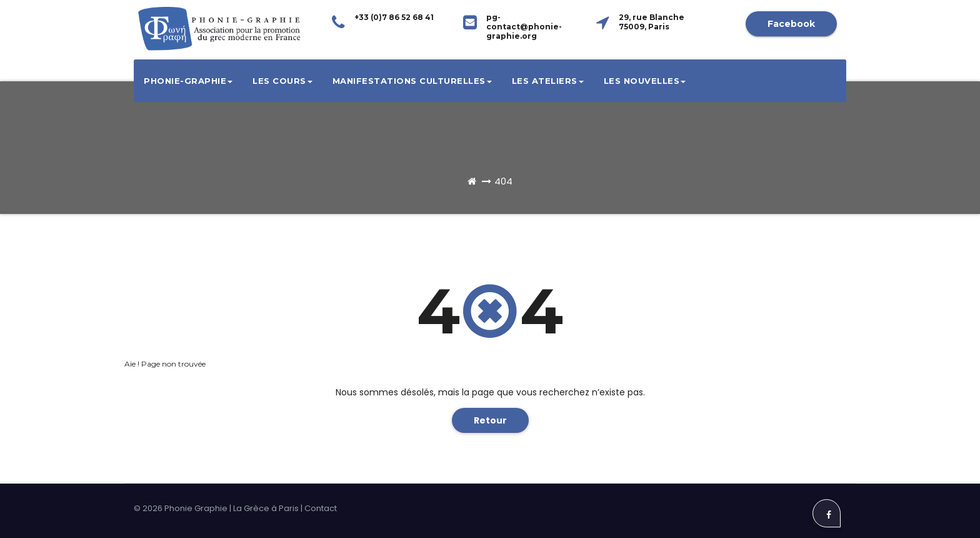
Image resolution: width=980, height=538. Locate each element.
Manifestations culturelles (412, 81)
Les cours (282, 81)
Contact (321, 508)
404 (503, 181)
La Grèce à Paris (266, 508)
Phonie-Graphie (188, 81)
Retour (490, 420)
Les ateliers (548, 81)
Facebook (791, 24)
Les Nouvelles (645, 81)
